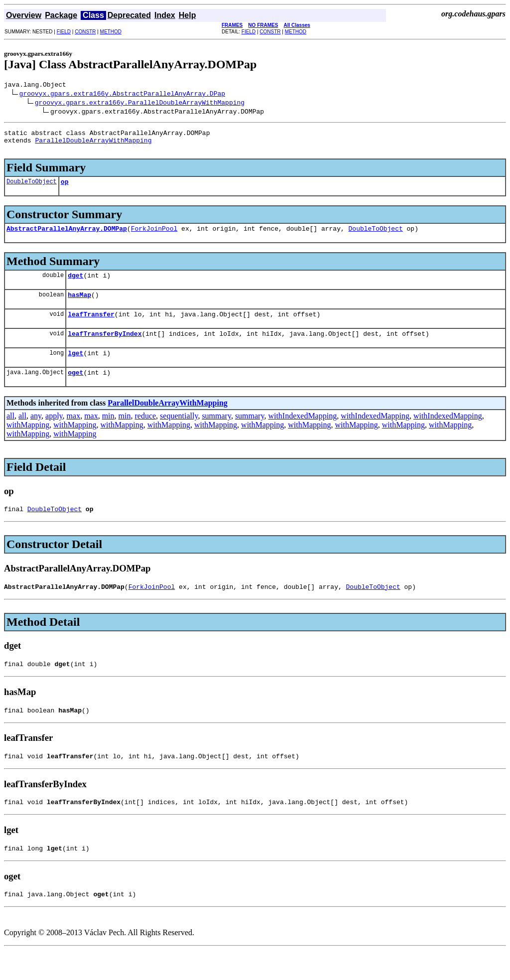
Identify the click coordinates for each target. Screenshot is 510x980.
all (10, 434)
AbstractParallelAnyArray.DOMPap (67, 237)
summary (216, 434)
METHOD (111, 32)
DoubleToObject (32, 189)
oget (75, 390)
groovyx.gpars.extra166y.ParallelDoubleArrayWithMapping (140, 104)
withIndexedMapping (302, 434)
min (108, 434)
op (65, 189)
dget (75, 285)
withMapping (28, 443)
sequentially (179, 434)
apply (54, 434)
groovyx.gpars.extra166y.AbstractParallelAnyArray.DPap (122, 95)
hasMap (79, 306)
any (36, 434)
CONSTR (85, 32)
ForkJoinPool (154, 237)
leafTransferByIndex (105, 348)
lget (75, 369)
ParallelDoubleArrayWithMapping (93, 144)
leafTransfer (91, 327)
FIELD (64, 32)
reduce (145, 434)
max (74, 434)
